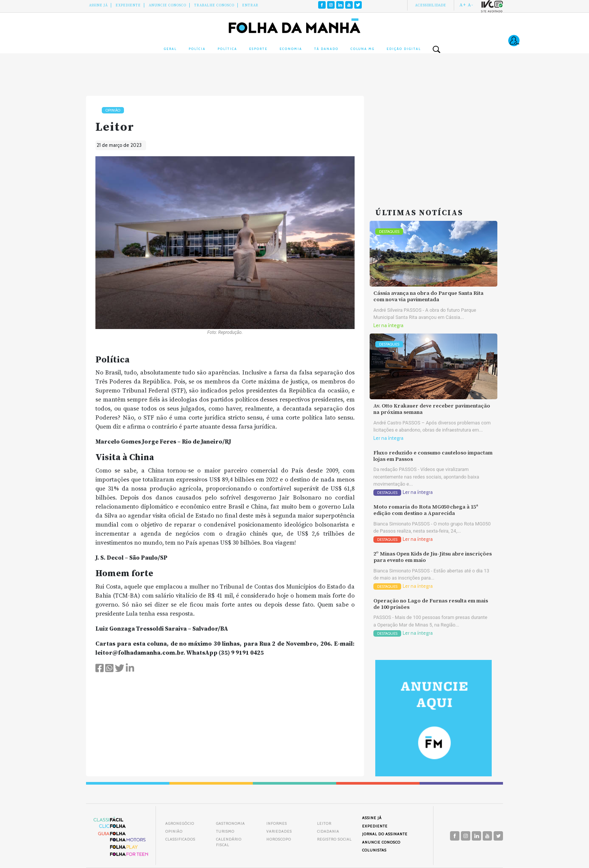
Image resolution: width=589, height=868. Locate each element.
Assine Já (98, 5)
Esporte (258, 49)
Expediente (128, 5)
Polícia (197, 49)
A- (470, 5)
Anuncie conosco (168, 5)
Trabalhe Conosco (214, 5)
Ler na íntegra (388, 325)
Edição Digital (404, 49)
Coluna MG (362, 49)
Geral (170, 49)
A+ (463, 5)
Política (227, 49)
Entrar (250, 5)
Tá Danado (326, 49)
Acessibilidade (431, 5)
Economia (291, 49)
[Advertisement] (433, 143)
